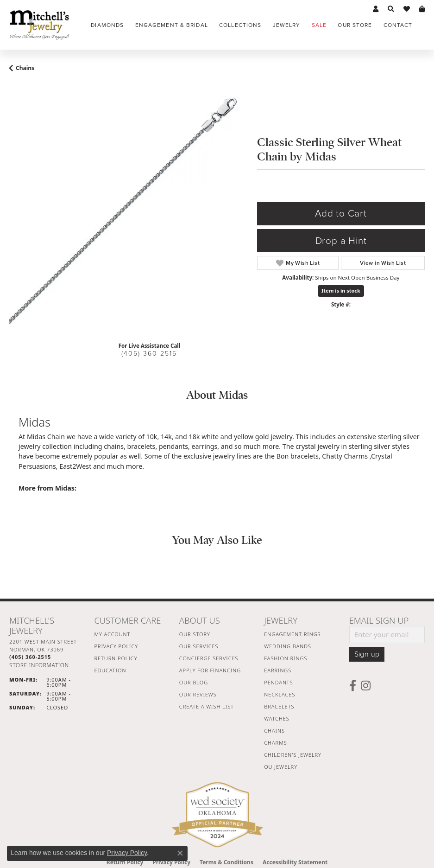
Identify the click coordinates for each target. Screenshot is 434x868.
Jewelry (287, 25)
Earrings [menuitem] (278, 670)
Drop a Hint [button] (341, 241)
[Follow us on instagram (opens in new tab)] (366, 686)
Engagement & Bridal (172, 25)
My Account (112, 634)
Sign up (367, 654)
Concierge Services (209, 658)
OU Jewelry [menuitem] (281, 767)
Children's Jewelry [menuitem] (293, 755)
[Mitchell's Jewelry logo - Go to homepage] (39, 25)
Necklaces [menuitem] (280, 694)
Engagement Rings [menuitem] (292, 634)
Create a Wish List (207, 706)
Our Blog (194, 682)
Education (110, 670)
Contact (398, 25)
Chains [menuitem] (274, 731)
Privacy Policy (116, 646)
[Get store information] (39, 665)
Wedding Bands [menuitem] (288, 646)
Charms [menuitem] (275, 743)
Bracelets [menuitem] (279, 706)
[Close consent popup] (180, 853)
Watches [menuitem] (277, 718)
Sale (319, 25)
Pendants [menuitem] (278, 682)
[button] (376, 9)
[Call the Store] (30, 657)
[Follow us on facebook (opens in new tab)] (353, 686)
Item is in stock (341, 290)
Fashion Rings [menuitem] (286, 658)
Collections (240, 25)
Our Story (195, 634)
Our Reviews (198, 694)
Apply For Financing (210, 670)
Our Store (355, 25)
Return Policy (116, 658)
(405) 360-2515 (149, 354)
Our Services (199, 646)
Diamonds (107, 25)
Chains (25, 68)
